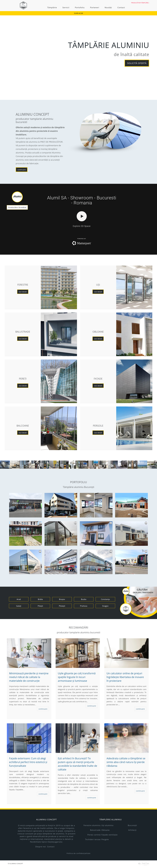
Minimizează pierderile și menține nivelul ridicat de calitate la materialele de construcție (29, 677)
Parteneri (95, 7)
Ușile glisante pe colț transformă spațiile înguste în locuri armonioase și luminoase (77, 677)
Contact (121, 7)
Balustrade (95, 830)
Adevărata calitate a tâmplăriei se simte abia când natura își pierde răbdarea (126, 762)
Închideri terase (93, 839)
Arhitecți (132, 830)
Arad (19, 599)
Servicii (66, 7)
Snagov (105, 606)
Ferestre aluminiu (92, 825)
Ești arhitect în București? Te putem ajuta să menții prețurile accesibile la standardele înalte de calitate (77, 764)
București (132, 825)
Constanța (105, 599)
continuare (22, 170)
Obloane (105, 830)
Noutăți (108, 7)
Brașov (62, 599)
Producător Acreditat (17, 207)
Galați (19, 606)
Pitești (40, 606)
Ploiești (62, 606)
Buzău (84, 599)
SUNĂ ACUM (78, 13)
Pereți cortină (94, 835)
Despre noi (41, 847)
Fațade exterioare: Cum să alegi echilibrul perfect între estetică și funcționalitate (28, 762)
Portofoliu (80, 7)
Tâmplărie (52, 7)
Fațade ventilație (109, 835)
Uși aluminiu (107, 825)
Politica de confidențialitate (78, 853)
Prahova (84, 606)
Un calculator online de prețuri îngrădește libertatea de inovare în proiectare (125, 677)
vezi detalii (23, 292)
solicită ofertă (137, 63)
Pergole (105, 839)
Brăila (40, 599)
